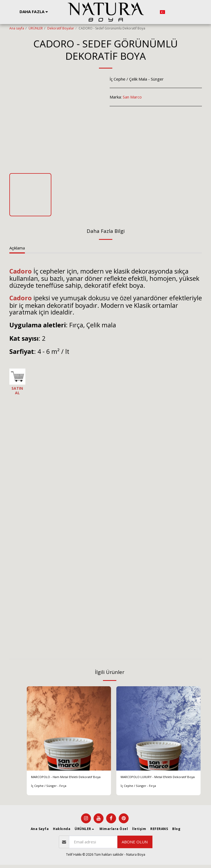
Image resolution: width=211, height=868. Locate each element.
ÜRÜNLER (36, 28)
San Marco (132, 97)
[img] (69, 728)
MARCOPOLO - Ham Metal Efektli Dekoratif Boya (62, 781)
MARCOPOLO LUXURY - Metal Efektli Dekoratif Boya (155, 781)
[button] (172, 12)
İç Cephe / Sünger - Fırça (49, 793)
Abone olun (135, 845)
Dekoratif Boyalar (61, 28)
